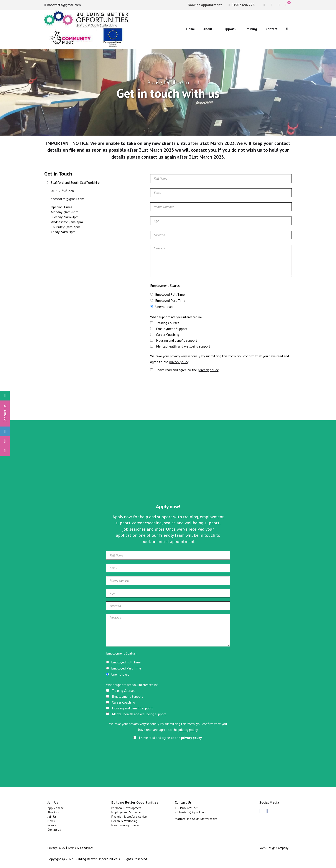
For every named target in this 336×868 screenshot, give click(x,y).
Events (52, 825)
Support (229, 29)
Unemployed (164, 307)
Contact (272, 29)
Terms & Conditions (81, 848)
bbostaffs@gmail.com (63, 5)
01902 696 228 (242, 5)
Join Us (52, 817)
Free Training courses (125, 825)
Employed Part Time (170, 300)
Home (190, 29)
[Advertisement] (168, 468)
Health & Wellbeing (124, 821)
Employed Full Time (170, 294)
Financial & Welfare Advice (129, 817)
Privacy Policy (56, 848)
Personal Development (126, 808)
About (208, 29)
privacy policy (179, 362)
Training (251, 29)
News (51, 821)
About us (53, 812)
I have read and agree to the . (185, 370)
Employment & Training (127, 812)
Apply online (56, 808)
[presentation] (186, 388)
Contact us (54, 830)
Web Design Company (274, 848)
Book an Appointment (204, 5)
